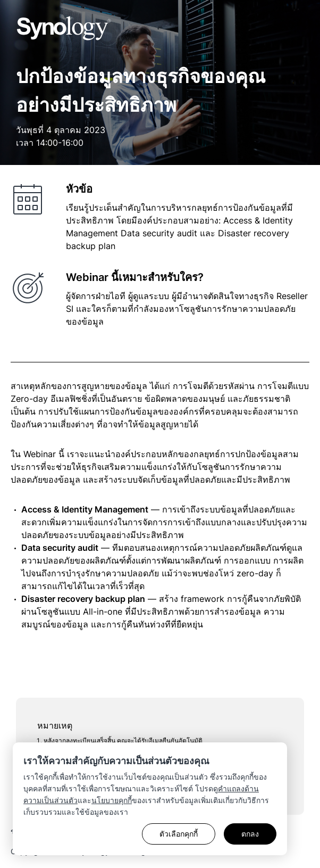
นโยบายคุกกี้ (112, 800)
